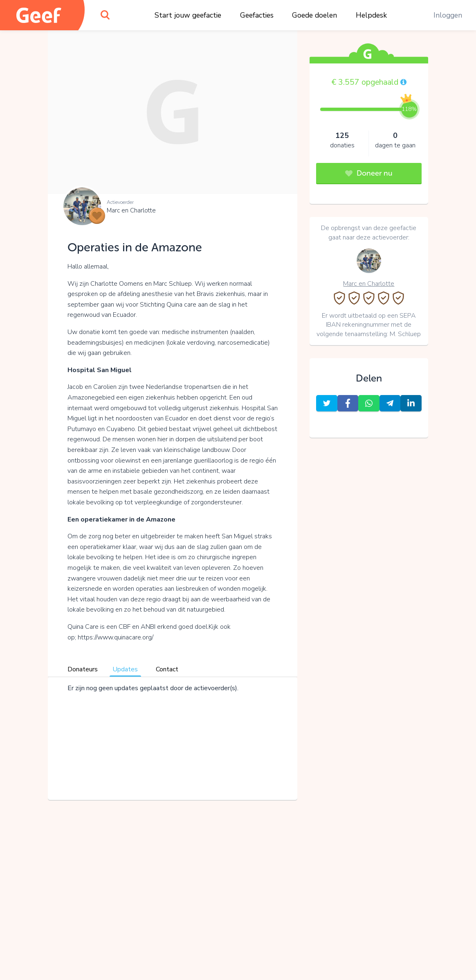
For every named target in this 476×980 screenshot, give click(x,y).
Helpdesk (371, 15)
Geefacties (257, 15)
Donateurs (83, 669)
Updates (125, 669)
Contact (167, 669)
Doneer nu (369, 173)
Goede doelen (314, 15)
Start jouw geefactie (188, 15)
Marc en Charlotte (131, 210)
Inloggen (448, 15)
